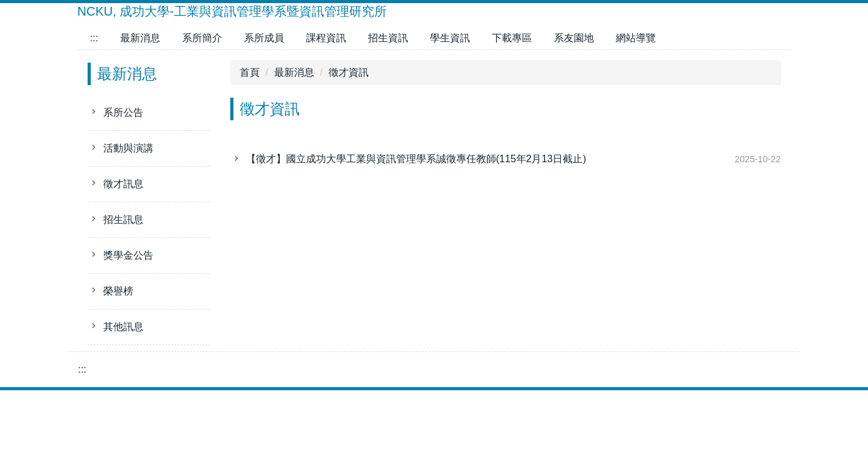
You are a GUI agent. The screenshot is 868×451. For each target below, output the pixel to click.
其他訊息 (123, 327)
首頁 (250, 72)
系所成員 (264, 38)
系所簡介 (202, 38)
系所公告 (123, 112)
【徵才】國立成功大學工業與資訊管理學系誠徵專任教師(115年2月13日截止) (416, 159)
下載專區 (512, 38)
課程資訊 (326, 38)
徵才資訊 (349, 72)
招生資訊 (388, 38)
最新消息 (140, 38)
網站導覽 (636, 38)
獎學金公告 (128, 255)
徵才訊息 (123, 184)
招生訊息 (123, 220)
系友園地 (574, 38)
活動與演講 (128, 148)
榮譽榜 (118, 291)
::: (94, 38)
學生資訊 (450, 38)
